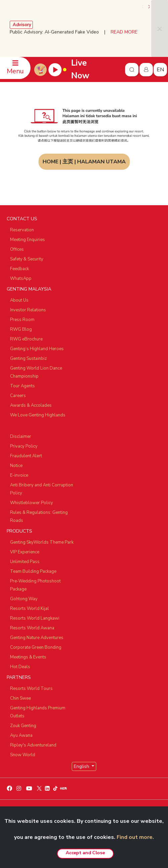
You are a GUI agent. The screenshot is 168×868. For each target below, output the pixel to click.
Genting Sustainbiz (29, 359)
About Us (19, 300)
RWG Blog (21, 329)
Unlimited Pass (25, 562)
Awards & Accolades (31, 405)
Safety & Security (27, 259)
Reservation (22, 230)
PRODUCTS (19, 531)
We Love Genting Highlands (38, 415)
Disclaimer (21, 437)
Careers (18, 396)
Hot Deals (20, 667)
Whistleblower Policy (32, 503)
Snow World (23, 755)
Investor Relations (28, 310)
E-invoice (19, 475)
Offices (17, 249)
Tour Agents (22, 386)
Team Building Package (33, 571)
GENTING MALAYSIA (29, 289)
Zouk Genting (23, 726)
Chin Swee (20, 698)
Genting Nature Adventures (37, 638)
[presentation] (143, 7)
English (82, 766)
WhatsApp (21, 279)
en (160, 70)
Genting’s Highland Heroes (37, 349)
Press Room (22, 320)
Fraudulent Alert (26, 456)
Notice (16, 466)
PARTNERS (19, 677)
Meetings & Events (28, 657)
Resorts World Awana (32, 628)
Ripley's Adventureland (33, 745)
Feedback (19, 269)
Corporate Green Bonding (36, 647)
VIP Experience (25, 552)
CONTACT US (22, 219)
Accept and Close (85, 853)
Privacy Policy (24, 446)
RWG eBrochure (26, 339)
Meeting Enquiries (27, 240)
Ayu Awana (21, 735)
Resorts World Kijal (30, 609)
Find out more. (135, 837)
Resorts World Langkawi (35, 618)
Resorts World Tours (31, 689)
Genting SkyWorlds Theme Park (42, 542)
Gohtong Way (24, 599)
